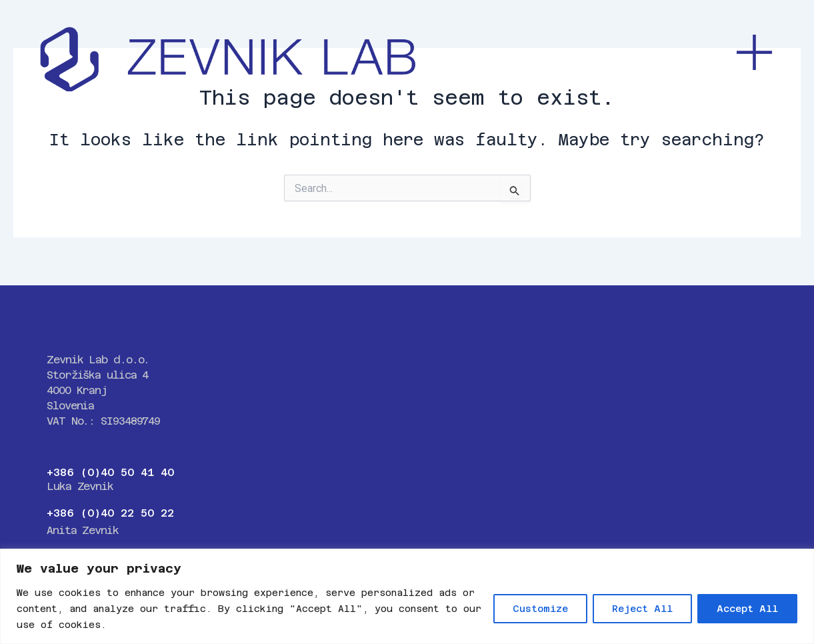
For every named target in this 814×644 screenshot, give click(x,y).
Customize (540, 609)
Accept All (747, 609)
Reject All (642, 609)
